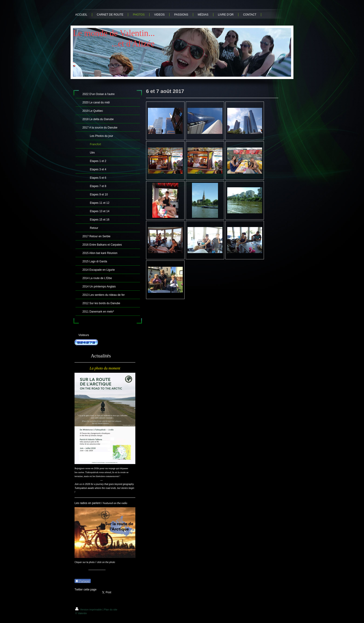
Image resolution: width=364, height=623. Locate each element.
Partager (83, 581)
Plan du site (111, 610)
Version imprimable (89, 610)
